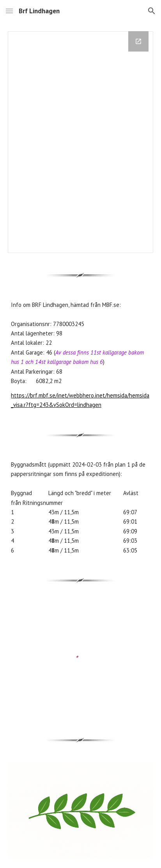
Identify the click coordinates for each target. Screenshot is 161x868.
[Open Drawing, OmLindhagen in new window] (138, 41)
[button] (9, 11)
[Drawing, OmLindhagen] (80, 142)
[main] (80, 355)
